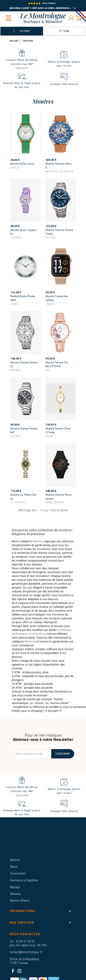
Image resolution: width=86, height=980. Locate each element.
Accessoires (18, 873)
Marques (16, 894)
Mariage (15, 887)
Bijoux (14, 867)
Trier (64, 31)
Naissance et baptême (24, 880)
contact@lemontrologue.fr (26, 952)
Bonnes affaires (20, 901)
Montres (15, 860)
